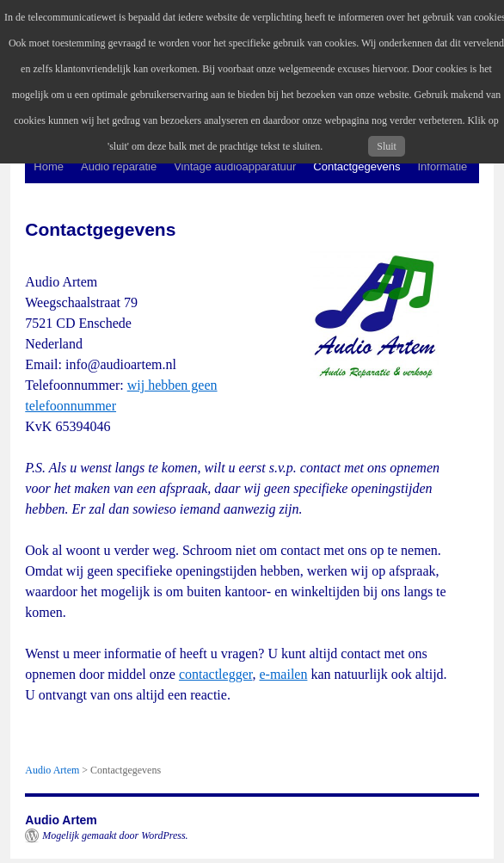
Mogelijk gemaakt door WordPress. (115, 835)
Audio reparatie (119, 166)
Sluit (387, 146)
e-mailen (283, 674)
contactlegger (216, 674)
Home (49, 166)
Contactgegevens (356, 166)
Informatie (443, 166)
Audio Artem (61, 820)
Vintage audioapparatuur (235, 166)
